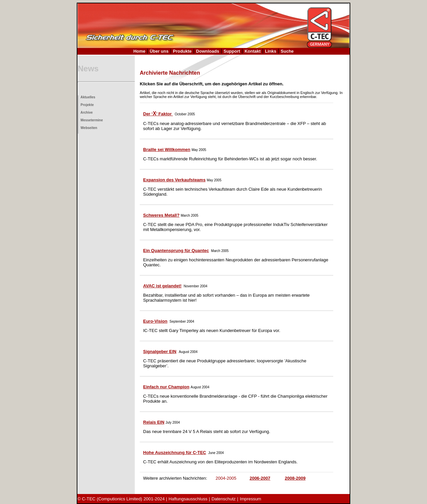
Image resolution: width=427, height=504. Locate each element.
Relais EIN (154, 422)
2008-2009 (295, 478)
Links (271, 51)
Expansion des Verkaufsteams (174, 180)
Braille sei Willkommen (167, 149)
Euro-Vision (155, 321)
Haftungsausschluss (188, 499)
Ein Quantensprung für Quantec (176, 250)
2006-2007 (260, 478)
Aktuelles (87, 97)
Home (139, 51)
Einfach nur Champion (166, 387)
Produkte (182, 51)
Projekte (86, 105)
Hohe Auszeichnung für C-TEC (175, 452)
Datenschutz (224, 499)
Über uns (159, 51)
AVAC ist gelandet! (162, 286)
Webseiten (88, 128)
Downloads (208, 51)
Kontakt (253, 51)
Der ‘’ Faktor (158, 114)
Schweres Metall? (161, 215)
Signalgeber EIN (160, 351)
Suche (287, 51)
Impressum (251, 499)
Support (232, 51)
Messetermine (91, 120)
